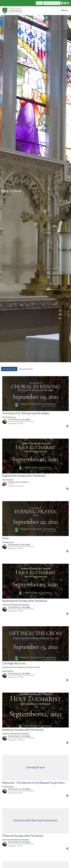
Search (39, 3)
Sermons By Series (26, 369)
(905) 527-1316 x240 (52, 3)
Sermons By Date (9, 369)
